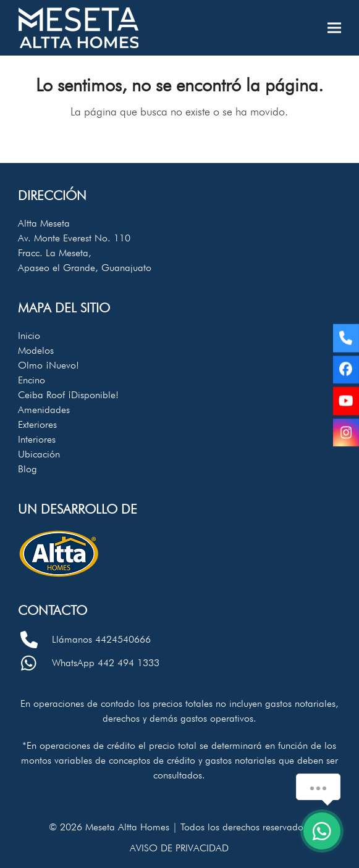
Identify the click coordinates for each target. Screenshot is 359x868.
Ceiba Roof (68, 395)
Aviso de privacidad (179, 848)
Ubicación (39, 454)
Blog (27, 469)
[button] (334, 28)
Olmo (49, 365)
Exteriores (37, 424)
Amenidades (44, 410)
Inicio (29, 336)
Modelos (36, 350)
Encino (32, 380)
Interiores (37, 439)
